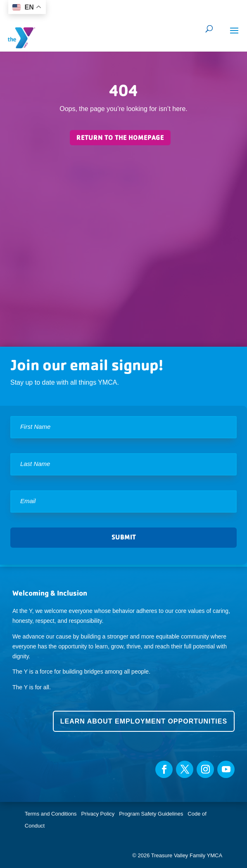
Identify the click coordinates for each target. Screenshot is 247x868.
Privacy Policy (98, 814)
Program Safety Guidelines (151, 814)
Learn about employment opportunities (144, 721)
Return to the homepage (120, 138)
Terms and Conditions (51, 814)
